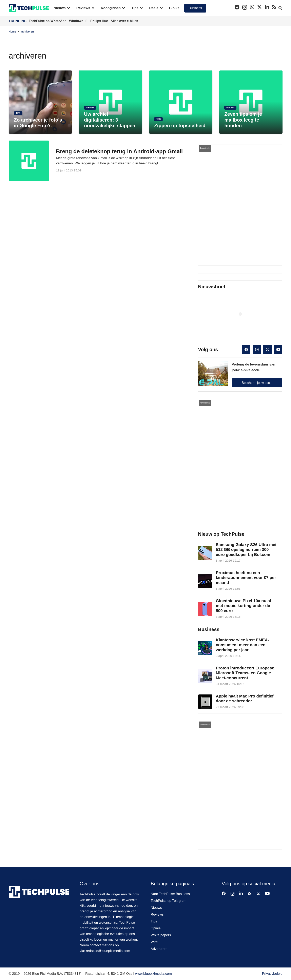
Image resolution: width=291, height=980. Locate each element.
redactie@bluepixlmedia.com (108, 951)
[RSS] (274, 7)
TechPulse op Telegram (169, 901)
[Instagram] (245, 7)
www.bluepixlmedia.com (153, 974)
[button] (68, 8)
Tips (154, 921)
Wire (154, 942)
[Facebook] (237, 7)
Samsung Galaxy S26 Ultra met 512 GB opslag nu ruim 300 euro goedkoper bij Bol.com (246, 550)
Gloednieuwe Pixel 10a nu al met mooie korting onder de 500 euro (243, 606)
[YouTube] (278, 350)
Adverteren (159, 949)
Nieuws (156, 908)
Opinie (156, 928)
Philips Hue (100, 21)
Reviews (157, 914)
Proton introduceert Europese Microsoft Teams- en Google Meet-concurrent (245, 673)
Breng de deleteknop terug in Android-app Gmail (119, 152)
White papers (161, 935)
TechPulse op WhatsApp (48, 21)
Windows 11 (79, 21)
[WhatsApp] (252, 7)
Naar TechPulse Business (170, 894)
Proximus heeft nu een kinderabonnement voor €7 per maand (246, 578)
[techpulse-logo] (29, 8)
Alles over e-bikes (124, 21)
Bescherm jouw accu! (257, 383)
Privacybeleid (272, 974)
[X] (259, 7)
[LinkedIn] (267, 7)
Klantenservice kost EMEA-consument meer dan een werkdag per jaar (242, 645)
